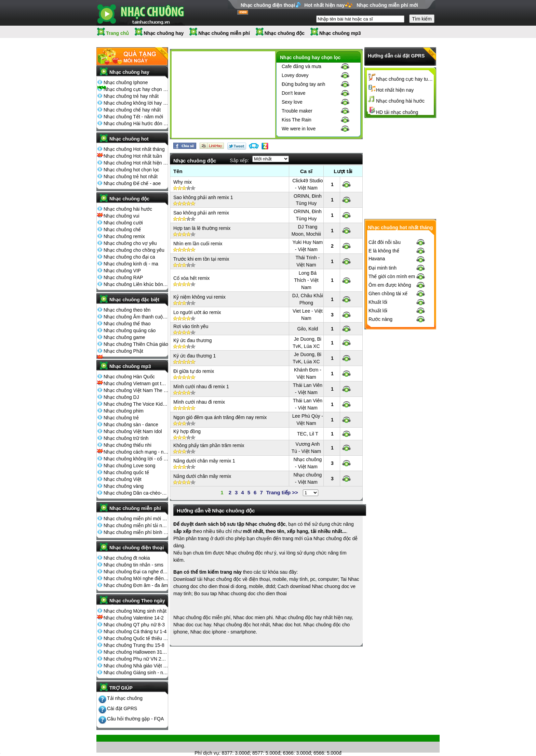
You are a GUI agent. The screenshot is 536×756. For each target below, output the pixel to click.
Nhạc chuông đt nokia (127, 558)
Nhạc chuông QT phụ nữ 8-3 (134, 625)
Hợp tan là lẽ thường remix (202, 228)
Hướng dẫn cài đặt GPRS (396, 56)
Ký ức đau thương (193, 340)
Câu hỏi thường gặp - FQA (135, 719)
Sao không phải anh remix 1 (203, 197)
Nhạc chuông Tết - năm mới (133, 117)
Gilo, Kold (308, 329)
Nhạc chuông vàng (124, 486)
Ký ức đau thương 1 (195, 356)
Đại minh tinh (383, 380)
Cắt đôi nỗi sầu (385, 355)
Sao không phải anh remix (201, 213)
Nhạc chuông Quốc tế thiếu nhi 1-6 (136, 638)
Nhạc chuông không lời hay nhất (136, 103)
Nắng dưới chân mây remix (202, 476)
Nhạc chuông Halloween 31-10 (136, 652)
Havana (377, 371)
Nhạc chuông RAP (123, 277)
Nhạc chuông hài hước (128, 209)
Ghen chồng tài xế (388, 406)
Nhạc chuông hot (129, 139)
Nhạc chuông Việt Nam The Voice (136, 390)
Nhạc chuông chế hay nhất (132, 110)
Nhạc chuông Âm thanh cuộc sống (136, 317)
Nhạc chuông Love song (129, 466)
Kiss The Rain (297, 120)
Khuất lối (378, 415)
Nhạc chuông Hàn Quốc (129, 377)
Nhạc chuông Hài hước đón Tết (136, 123)
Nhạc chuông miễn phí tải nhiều (136, 525)
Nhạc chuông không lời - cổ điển (136, 459)
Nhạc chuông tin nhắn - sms (133, 565)
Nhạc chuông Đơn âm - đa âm (136, 585)
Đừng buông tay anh (303, 84)
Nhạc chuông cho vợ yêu (130, 243)
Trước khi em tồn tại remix (201, 259)
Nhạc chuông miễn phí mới (387, 5)
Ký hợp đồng (187, 431)
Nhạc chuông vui (122, 216)
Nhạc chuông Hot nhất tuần (133, 156)
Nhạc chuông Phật (123, 351)
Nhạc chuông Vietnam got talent (136, 383)
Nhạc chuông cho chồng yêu (134, 250)
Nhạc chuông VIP (122, 271)
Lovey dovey (295, 75)
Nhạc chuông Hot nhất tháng (134, 149)
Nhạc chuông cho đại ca (129, 257)
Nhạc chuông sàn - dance (131, 425)
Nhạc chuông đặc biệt (134, 300)
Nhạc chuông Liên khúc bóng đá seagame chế (136, 284)
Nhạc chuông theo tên (127, 310)
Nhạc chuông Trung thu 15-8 (134, 645)
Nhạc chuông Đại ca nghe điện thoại (136, 572)
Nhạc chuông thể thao (127, 324)
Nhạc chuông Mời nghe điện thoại (136, 578)
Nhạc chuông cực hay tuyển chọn (405, 79)
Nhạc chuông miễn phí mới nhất (136, 519)
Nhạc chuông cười (123, 223)
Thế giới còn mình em (392, 389)
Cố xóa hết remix (191, 278)
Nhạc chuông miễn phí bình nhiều (136, 532)
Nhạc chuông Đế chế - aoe (132, 183)
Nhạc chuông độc (285, 33)
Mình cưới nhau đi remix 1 (201, 387)
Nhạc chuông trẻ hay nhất (131, 96)
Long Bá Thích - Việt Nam (306, 280)
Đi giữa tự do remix (194, 371)
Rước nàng (380, 432)
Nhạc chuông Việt (123, 479)
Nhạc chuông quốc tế (126, 472)
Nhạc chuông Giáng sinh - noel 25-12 (136, 673)
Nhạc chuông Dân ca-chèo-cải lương (136, 493)
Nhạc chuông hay (164, 33)
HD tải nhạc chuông (397, 112)
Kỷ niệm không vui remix (199, 297)
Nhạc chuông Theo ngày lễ (137, 603)
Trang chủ (117, 33)
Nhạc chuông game (124, 337)
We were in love (299, 129)
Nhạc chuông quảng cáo (130, 330)
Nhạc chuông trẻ (121, 418)
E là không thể (384, 363)
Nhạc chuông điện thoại (268, 5)
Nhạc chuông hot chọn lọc (131, 170)
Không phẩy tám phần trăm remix (209, 445)
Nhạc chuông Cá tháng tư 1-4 (135, 631)
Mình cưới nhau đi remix (199, 402)
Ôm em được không (390, 397)
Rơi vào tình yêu (191, 326)
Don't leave (294, 93)
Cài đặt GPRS (122, 708)
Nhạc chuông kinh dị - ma (131, 264)
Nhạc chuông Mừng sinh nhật (135, 611)
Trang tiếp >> (282, 492)
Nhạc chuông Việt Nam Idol (133, 431)
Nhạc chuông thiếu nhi (128, 445)
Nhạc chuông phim (124, 411)
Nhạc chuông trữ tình (126, 438)
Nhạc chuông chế (122, 230)
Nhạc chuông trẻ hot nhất (131, 177)
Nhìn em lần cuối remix (198, 244)
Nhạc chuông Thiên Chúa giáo (136, 344)
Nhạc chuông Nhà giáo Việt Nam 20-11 (136, 666)
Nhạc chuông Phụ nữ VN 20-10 (136, 659)
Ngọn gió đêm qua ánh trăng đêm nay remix (220, 417)
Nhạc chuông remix (124, 236)
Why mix (183, 182)
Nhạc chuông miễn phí (224, 33)
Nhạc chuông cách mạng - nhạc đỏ (136, 452)
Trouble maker (297, 111)
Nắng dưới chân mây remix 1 (204, 461)
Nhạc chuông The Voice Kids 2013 (136, 404)
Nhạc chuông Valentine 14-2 (134, 618)
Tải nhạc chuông (125, 698)
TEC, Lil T (308, 434)
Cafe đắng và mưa (301, 66)
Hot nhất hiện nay (324, 5)
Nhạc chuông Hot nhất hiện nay (136, 163)
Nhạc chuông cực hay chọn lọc (136, 89)
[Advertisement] (223, 96)
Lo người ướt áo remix (197, 312)
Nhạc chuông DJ (121, 397)
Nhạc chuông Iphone (126, 82)
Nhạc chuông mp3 (340, 33)
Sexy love (292, 102)
